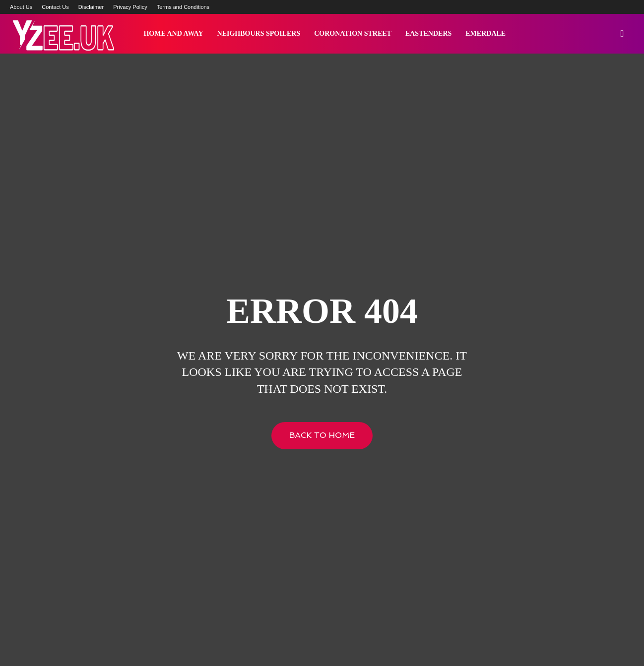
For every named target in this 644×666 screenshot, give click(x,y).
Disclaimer (91, 7)
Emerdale (485, 33)
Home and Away (173, 33)
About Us (21, 7)
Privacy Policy (130, 7)
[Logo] (63, 34)
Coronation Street (353, 33)
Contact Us (55, 7)
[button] (622, 34)
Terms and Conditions (183, 7)
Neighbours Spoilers (259, 33)
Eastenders (428, 33)
